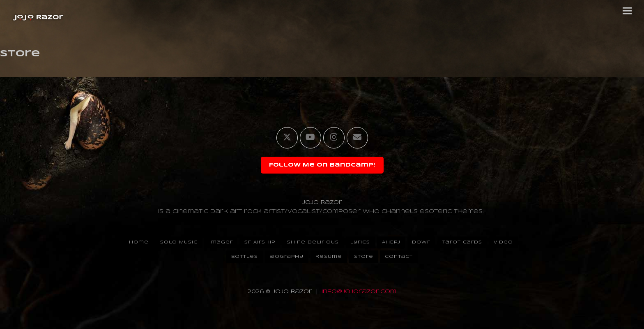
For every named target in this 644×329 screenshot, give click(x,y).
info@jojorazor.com (359, 292)
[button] (627, 11)
